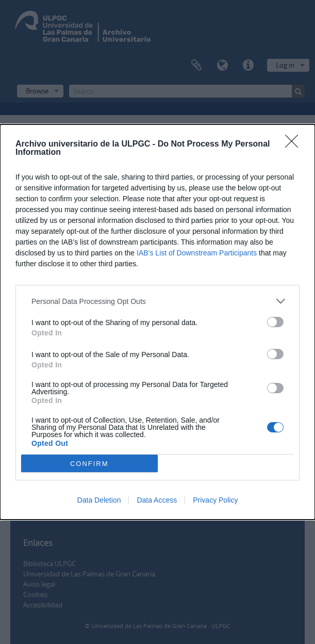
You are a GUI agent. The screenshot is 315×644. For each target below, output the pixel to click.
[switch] (275, 322)
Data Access (157, 500)
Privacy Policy (215, 500)
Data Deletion (99, 500)
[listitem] (157, 301)
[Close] (295, 144)
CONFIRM (89, 463)
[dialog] (157, 322)
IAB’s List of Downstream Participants (197, 253)
